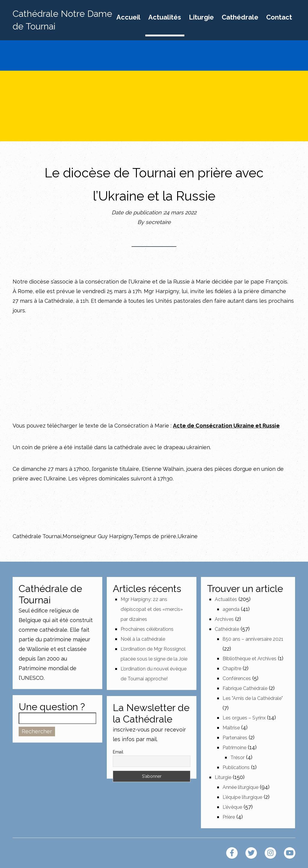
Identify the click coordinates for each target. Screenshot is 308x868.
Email (118, 752)
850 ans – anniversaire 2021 (253, 639)
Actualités (165, 17)
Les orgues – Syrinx (244, 718)
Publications (236, 767)
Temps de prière (155, 536)
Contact (279, 17)
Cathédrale (240, 17)
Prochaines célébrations (147, 629)
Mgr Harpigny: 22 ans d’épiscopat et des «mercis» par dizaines (152, 609)
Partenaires (235, 738)
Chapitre (232, 669)
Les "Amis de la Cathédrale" (253, 698)
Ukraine (188, 536)
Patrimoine (234, 748)
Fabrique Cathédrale (245, 688)
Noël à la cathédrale (143, 639)
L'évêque (232, 807)
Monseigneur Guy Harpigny (98, 536)
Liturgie (201, 17)
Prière (229, 817)
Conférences (237, 678)
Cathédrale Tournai (37, 536)
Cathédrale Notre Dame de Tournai (62, 20)
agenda (231, 609)
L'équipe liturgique (242, 797)
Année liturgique (240, 787)
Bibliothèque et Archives (249, 659)
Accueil (128, 17)
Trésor (237, 758)
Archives (224, 619)
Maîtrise (231, 728)
